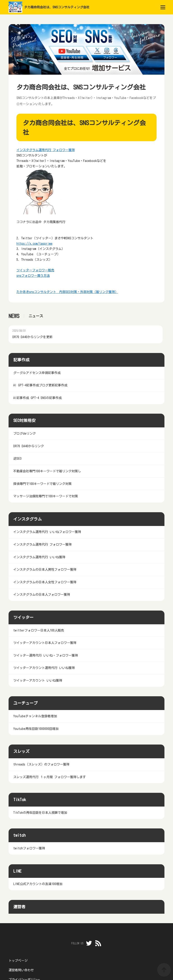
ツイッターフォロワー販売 (35, 270)
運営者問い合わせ (21, 970)
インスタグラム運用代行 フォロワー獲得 (46, 150)
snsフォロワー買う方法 (33, 276)
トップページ (18, 961)
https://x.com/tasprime (34, 244)
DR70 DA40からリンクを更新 (32, 337)
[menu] (163, 7)
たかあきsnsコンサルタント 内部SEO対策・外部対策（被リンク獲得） (67, 292)
